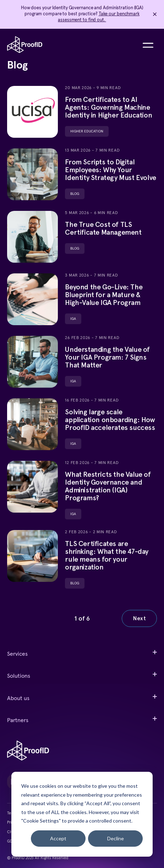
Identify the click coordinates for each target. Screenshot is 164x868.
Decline (116, 838)
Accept (58, 838)
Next (140, 618)
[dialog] (82, 814)
